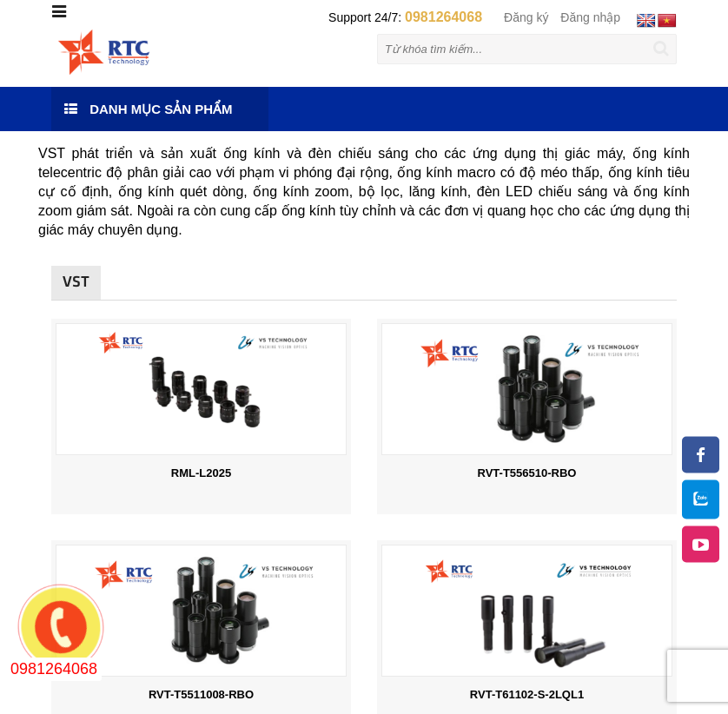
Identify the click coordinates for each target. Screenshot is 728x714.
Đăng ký (526, 17)
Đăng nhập (590, 17)
